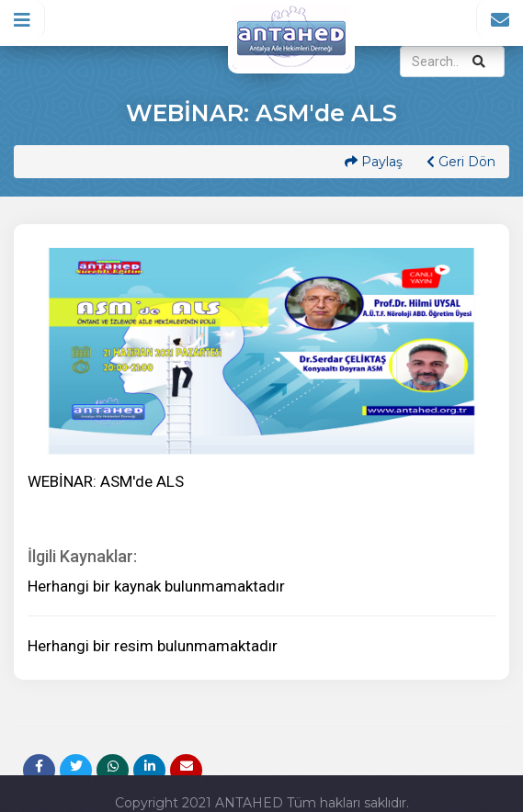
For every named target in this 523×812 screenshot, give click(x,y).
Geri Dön (461, 162)
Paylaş (374, 162)
